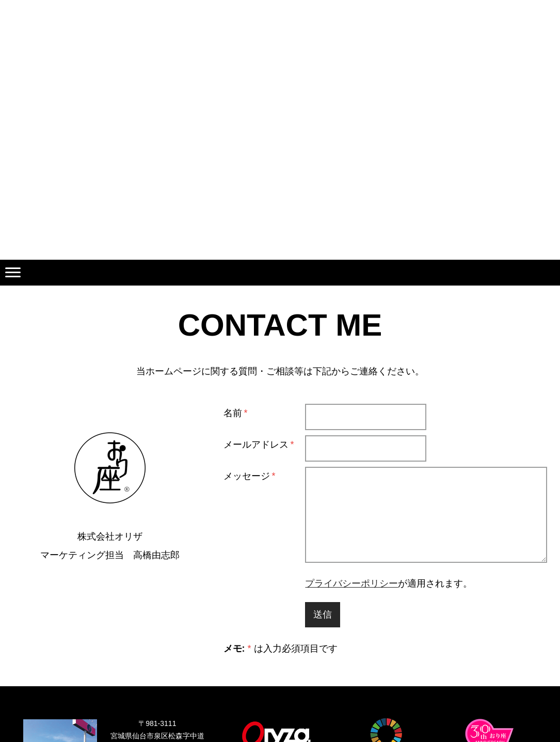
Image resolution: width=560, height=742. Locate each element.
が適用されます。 (389, 583)
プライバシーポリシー (351, 583)
